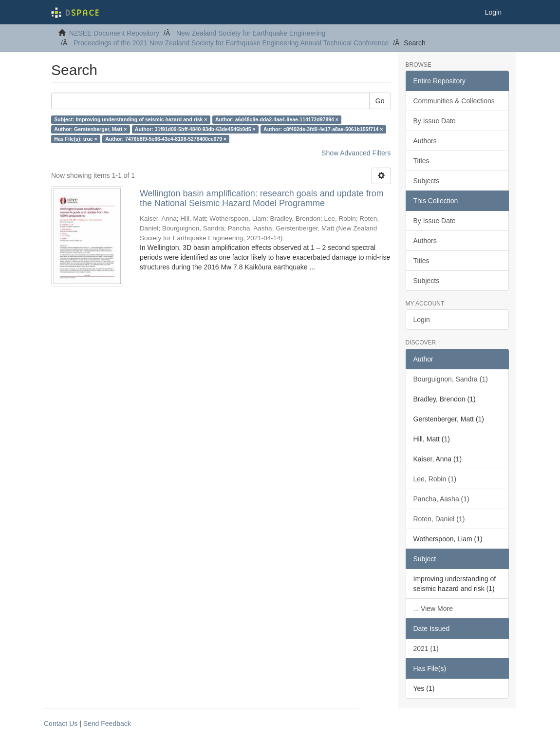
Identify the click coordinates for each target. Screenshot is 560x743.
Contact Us (61, 724)
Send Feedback (107, 724)
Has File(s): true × (75, 139)
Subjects (427, 181)
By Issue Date (435, 121)
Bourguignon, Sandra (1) (451, 379)
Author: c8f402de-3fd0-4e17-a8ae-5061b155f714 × (323, 129)
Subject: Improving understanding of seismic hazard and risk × (131, 119)
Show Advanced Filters (356, 153)
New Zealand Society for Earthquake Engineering (251, 33)
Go (380, 101)
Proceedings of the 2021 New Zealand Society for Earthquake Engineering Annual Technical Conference (231, 43)
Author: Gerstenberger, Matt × (90, 129)
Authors (425, 141)
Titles (421, 161)
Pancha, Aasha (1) (441, 499)
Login (422, 320)
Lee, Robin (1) (435, 479)
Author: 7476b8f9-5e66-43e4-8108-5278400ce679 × (166, 139)
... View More (433, 609)
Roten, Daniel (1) (439, 519)
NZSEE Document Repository (114, 33)
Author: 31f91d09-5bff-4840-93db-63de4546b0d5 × (195, 129)
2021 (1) (426, 648)
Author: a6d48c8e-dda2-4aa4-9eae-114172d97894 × (277, 119)
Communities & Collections (454, 101)
